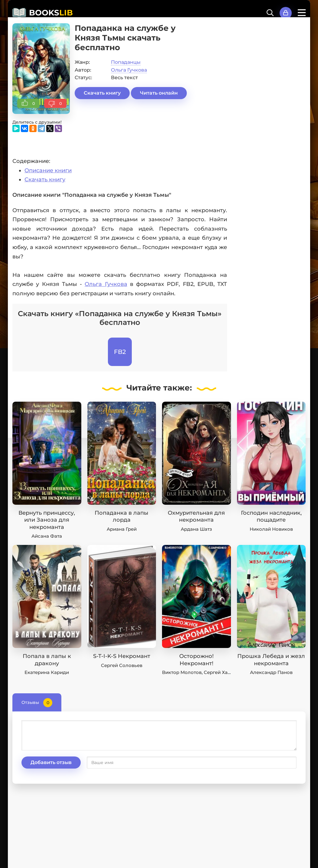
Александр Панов (271, 672)
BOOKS (51, 13)
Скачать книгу (102, 93)
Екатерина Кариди (47, 672)
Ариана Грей (122, 529)
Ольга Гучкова (129, 70)
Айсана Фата (47, 536)
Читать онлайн (159, 93)
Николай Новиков (271, 529)
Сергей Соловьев (122, 665)
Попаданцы (126, 62)
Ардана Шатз (196, 529)
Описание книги (48, 170)
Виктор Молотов (182, 672)
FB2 (120, 352)
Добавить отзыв (51, 762)
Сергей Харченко (224, 672)
